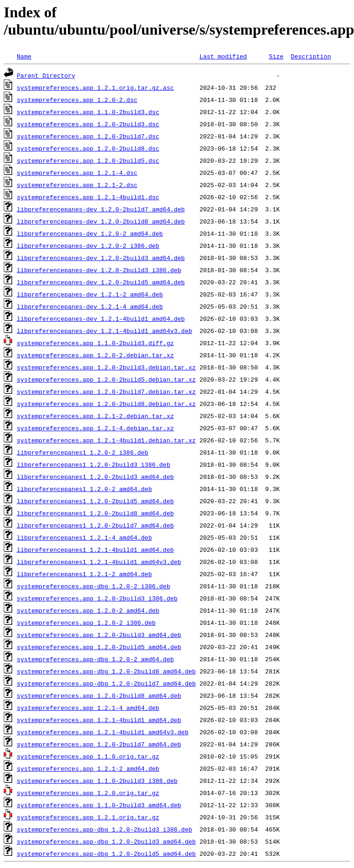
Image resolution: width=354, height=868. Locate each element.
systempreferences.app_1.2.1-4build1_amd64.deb (99, 720)
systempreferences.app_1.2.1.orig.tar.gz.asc (95, 87)
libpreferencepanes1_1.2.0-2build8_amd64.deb (95, 513)
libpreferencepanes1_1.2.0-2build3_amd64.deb (95, 477)
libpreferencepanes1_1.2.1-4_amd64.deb (85, 537)
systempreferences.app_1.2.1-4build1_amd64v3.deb (103, 732)
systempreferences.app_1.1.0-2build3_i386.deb (97, 781)
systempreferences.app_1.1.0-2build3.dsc (88, 112)
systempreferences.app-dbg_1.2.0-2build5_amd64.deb (106, 854)
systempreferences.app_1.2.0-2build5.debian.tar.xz (106, 379)
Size (276, 56)
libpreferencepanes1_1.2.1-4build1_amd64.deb (95, 550)
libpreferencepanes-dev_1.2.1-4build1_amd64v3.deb (104, 331)
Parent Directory (46, 75)
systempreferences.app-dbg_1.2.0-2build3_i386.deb (104, 829)
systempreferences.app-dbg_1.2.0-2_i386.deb (94, 586)
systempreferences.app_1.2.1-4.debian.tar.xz (95, 428)
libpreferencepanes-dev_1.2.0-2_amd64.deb (90, 233)
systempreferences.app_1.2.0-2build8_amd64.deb (99, 695)
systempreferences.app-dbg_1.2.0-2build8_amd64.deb (106, 671)
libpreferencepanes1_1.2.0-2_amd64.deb (85, 489)
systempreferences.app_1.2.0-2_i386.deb (86, 622)
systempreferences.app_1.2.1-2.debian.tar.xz (95, 416)
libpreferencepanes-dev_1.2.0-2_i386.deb (88, 246)
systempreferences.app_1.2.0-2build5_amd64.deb (99, 647)
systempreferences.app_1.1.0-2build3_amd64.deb (99, 805)
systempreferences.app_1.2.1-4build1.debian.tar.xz (106, 440)
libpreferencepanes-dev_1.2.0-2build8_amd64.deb (101, 221)
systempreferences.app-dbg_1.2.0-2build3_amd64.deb (106, 841)
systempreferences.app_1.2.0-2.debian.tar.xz (95, 355)
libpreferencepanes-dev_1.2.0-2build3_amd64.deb (101, 258)
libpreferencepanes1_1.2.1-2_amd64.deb (85, 574)
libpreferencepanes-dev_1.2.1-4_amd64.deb (90, 306)
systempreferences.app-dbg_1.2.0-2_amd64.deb (95, 659)
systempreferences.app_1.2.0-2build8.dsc (88, 148)
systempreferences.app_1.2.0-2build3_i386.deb (97, 598)
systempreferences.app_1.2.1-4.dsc (77, 173)
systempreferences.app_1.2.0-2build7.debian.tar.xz (106, 391)
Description (311, 56)
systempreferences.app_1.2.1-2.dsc (77, 185)
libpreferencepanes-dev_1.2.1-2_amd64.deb (90, 294)
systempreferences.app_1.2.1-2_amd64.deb (88, 768)
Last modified (223, 56)
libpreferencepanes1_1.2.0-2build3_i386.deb (94, 464)
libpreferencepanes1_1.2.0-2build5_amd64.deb (95, 501)
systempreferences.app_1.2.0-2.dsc (77, 100)
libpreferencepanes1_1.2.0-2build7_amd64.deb (95, 525)
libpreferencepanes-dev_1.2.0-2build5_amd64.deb (101, 282)
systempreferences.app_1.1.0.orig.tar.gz (88, 756)
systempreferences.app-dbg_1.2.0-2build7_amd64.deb (106, 683)
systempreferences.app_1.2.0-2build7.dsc (88, 136)
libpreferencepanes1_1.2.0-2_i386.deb (83, 452)
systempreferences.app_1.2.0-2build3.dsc (88, 124)
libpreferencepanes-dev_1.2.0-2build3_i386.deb (99, 270)
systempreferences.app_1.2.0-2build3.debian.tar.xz (106, 367)
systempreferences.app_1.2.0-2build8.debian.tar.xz (106, 404)
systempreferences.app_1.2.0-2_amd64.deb (88, 610)
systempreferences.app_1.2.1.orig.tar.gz (88, 817)
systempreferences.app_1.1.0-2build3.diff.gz (95, 343)
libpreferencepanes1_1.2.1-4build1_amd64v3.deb (99, 562)
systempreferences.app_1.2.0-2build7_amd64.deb (99, 744)
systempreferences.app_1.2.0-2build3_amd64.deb (99, 635)
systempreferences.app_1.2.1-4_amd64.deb (88, 708)
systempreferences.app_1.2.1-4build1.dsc (88, 197)
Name (24, 56)
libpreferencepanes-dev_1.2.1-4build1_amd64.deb (101, 318)
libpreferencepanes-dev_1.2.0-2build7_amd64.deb (101, 209)
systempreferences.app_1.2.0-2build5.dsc (88, 160)
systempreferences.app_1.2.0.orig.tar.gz (88, 793)
